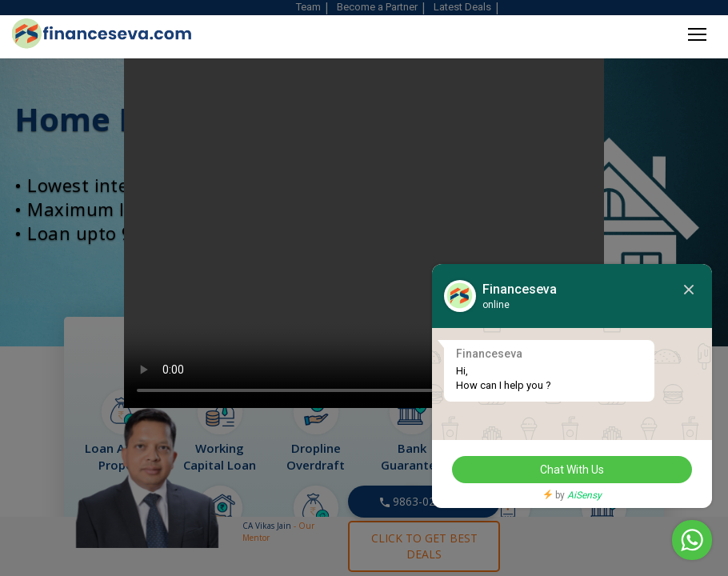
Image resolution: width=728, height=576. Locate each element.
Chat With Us (572, 470)
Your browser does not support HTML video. (364, 216)
